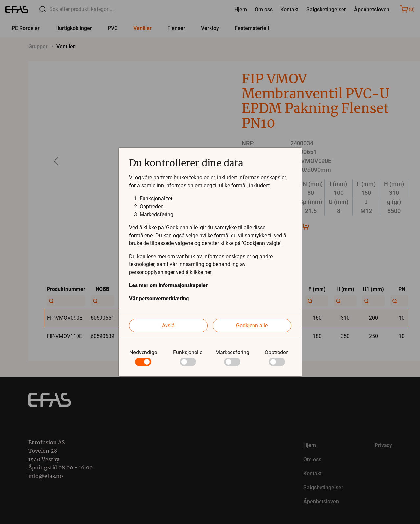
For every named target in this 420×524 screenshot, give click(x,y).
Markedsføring (232, 352)
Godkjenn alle (252, 325)
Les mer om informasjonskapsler (168, 285)
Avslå (168, 325)
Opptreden (277, 352)
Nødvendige (143, 352)
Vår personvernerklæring (159, 298)
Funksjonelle (188, 352)
